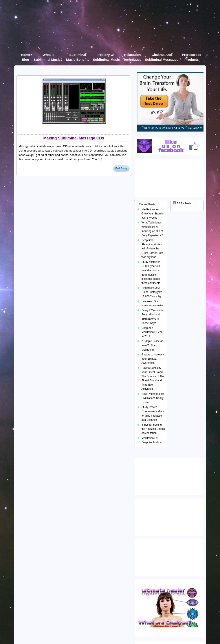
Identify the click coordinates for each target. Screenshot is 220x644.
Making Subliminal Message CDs (74, 138)
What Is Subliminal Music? (48, 56)
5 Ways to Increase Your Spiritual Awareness (153, 359)
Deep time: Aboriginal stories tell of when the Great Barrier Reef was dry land (152, 249)
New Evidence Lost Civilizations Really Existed (153, 398)
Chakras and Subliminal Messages (162, 56)
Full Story (121, 168)
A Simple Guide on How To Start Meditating (152, 345)
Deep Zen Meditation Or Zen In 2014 (152, 332)
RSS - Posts (182, 203)
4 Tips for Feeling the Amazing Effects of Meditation (153, 429)
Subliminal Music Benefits (78, 56)
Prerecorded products (192, 56)
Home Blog (26, 56)
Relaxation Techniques (132, 56)
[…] (100, 159)
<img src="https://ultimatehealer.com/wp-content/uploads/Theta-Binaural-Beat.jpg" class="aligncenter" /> (170, 557)
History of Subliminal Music (106, 56)
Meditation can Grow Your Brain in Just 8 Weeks (152, 214)
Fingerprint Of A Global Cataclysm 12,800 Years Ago (152, 292)
